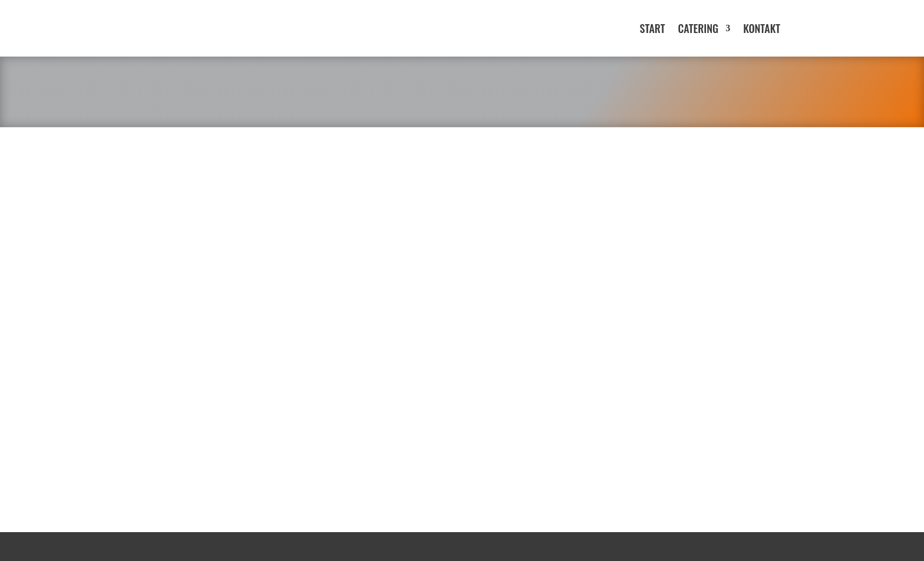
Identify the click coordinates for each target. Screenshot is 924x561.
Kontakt (762, 28)
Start (653, 28)
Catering (698, 28)
